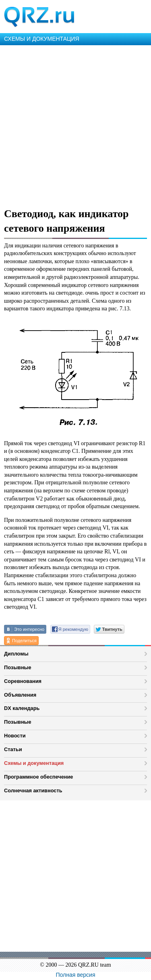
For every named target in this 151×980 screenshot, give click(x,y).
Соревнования (23, 681)
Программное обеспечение (38, 777)
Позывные (18, 667)
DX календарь (22, 708)
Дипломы (16, 654)
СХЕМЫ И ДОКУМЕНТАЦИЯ (42, 39)
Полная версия (76, 975)
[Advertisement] (75, 125)
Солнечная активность (33, 790)
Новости (15, 736)
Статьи (13, 749)
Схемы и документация (34, 763)
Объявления (20, 695)
